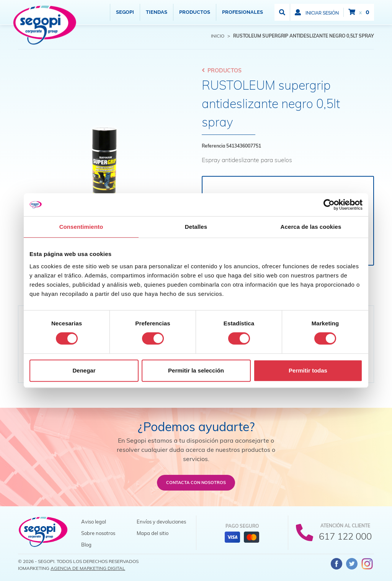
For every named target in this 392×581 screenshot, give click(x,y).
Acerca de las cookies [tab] (311, 227)
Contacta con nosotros (196, 483)
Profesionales (243, 12)
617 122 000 (345, 536)
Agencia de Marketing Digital (88, 568)
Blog (86, 545)
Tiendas (157, 12)
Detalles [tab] (196, 227)
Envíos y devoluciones (161, 522)
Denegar (84, 370)
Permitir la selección (196, 370)
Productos (195, 12)
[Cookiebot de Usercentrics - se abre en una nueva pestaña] (329, 205)
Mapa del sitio (153, 533)
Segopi (125, 12)
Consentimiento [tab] (81, 227)
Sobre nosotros (98, 533)
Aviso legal (94, 522)
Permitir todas (308, 370)
